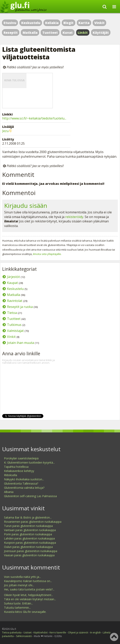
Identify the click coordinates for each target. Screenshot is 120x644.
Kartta (84, 23)
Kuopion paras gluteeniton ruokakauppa (30, 543)
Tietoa (12, 313)
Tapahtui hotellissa (16, 467)
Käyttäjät (101, 33)
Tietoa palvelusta (12, 633)
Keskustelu (31, 23)
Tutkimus (14, 325)
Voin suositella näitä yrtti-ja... (22, 577)
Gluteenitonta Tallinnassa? (21, 483)
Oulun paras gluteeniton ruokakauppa (28, 547)
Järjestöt (13, 277)
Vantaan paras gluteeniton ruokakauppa (30, 530)
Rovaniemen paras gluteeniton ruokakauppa (33, 522)
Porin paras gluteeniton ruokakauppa (28, 534)
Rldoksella (11, 475)
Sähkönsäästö (24, 636)
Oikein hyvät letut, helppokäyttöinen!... (28, 595)
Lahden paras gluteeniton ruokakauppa (29, 538)
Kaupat (12, 283)
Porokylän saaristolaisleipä (21, 458)
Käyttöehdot (41, 633)
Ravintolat (15, 301)
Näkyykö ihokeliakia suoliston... (24, 479)
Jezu (5, 131)
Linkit (83, 33)
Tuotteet (50, 33)
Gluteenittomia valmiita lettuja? (24, 488)
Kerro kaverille (58, 633)
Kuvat (68, 33)
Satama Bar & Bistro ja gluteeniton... (28, 517)
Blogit (68, 23)
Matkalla (30, 33)
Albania (9, 492)
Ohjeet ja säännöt (78, 633)
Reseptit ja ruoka (20, 307)
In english (95, 633)
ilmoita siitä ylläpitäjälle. (47, 254)
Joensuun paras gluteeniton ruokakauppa (31, 551)
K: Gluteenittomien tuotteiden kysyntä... (29, 462)
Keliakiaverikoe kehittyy (19, 471)
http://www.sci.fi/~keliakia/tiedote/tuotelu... (34, 118)
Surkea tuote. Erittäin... (18, 603)
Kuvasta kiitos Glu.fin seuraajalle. (25, 612)
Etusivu (10, 23)
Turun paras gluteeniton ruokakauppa (28, 526)
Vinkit (99, 23)
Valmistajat (15, 331)
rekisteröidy (74, 217)
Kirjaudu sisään (26, 206)
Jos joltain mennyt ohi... (19, 585)
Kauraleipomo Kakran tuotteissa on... (28, 581)
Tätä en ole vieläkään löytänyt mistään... (30, 599)
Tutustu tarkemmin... (17, 608)
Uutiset (27, 633)
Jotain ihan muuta (20, 343)
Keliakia (52, 23)
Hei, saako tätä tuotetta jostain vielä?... (29, 589)
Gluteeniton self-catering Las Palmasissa (30, 496)
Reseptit (11, 33)
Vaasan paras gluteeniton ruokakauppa (29, 555)
